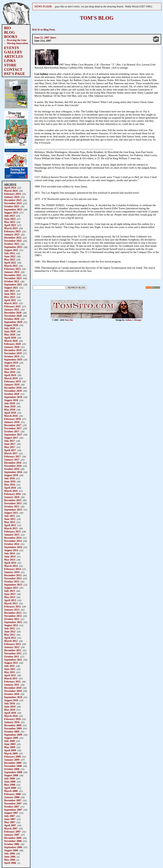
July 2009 (9, 741)
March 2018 (11, 416)
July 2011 (9, 666)
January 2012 (12, 647)
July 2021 (9, 291)
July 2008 (9, 778)
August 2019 (11, 363)
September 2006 (13, 847)
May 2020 (10, 335)
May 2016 (10, 485)
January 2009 (12, 760)
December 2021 (13, 275)
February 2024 (12, 194)
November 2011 (13, 653)
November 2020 (13, 316)
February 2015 (12, 531)
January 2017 (12, 460)
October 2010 (12, 694)
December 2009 (13, 725)
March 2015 (11, 528)
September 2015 (13, 510)
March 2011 (11, 678)
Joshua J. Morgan (133, 320)
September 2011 (13, 660)
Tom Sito (69, 320)
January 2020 (12, 347)
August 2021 (11, 288)
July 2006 (9, 853)
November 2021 (13, 278)
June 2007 (10, 819)
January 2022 (12, 272)
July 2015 (9, 516)
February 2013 (12, 606)
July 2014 (9, 553)
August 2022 (11, 250)
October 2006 (12, 844)
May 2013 (10, 597)
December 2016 (13, 463)
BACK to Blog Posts (44, 30)
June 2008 (10, 782)
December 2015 (13, 500)
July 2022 (9, 253)
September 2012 (13, 622)
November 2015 (13, 503)
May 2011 (10, 672)
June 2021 (10, 294)
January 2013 (12, 610)
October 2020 (12, 319)
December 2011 (13, 650)
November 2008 (13, 766)
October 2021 (12, 281)
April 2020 (10, 338)
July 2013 (9, 591)
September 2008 (13, 772)
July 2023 (9, 216)
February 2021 (12, 306)
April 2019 (10, 375)
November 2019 (13, 353)
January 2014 (12, 572)
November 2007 (13, 803)
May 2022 (10, 259)
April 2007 (10, 825)
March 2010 (11, 716)
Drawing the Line (17, 40)
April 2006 (10, 863)
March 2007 (11, 828)
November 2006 (13, 841)
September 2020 (13, 322)
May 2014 (10, 560)
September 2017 (13, 435)
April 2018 (10, 413)
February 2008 (12, 794)
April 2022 (10, 263)
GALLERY (13, 52)
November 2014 (13, 541)
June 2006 (10, 857)
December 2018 (13, 388)
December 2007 (13, 800)
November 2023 (13, 203)
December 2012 (13, 613)
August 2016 (11, 475)
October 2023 (12, 206)
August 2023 (11, 213)
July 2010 (9, 703)
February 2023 (12, 231)
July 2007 (9, 816)
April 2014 (10, 563)
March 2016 (11, 491)
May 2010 (10, 710)
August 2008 (11, 775)
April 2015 (10, 525)
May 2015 (10, 522)
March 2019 (11, 378)
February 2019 (12, 381)
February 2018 (12, 419)
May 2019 (10, 372)
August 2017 (11, 438)
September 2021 (13, 284)
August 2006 (11, 850)
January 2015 (12, 535)
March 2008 (11, 791)
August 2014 (11, 550)
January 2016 (12, 497)
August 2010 (11, 700)
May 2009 (10, 747)
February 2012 (12, 644)
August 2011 (11, 663)
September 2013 (13, 585)
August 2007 (11, 813)
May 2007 (10, 822)
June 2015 (10, 519)
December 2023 (13, 200)
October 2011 (12, 657)
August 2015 (11, 513)
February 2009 (12, 757)
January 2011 (12, 685)
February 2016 (12, 494)
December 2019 (13, 350)
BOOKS (11, 37)
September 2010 (13, 697)
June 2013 (10, 594)
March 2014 (11, 566)
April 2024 (10, 188)
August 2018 (11, 400)
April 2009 (10, 750)
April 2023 (10, 225)
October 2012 (12, 619)
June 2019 (10, 369)
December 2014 (13, 538)
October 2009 (12, 732)
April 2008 (10, 788)
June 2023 (10, 219)
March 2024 (11, 191)
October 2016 (12, 469)
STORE (10, 65)
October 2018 (12, 394)
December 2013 (13, 575)
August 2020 (11, 325)
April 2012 (10, 638)
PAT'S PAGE (15, 74)
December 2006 (13, 838)
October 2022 (12, 244)
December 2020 (13, 313)
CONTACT (13, 70)
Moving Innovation (17, 43)
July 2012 (9, 628)
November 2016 (13, 466)
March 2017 (11, 453)
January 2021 (12, 310)
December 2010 (13, 688)
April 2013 (10, 600)
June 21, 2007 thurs (45, 38)
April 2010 (10, 713)
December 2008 (13, 763)
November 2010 (13, 691)
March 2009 (11, 753)
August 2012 (11, 625)
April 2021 (10, 300)
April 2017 (10, 450)
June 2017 (10, 444)
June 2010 (10, 707)
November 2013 (13, 578)
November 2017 (13, 428)
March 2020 (11, 341)
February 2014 (12, 569)
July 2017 (9, 441)
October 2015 (12, 506)
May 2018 (10, 410)
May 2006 (10, 860)
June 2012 (10, 632)
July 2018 (9, 403)
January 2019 (12, 385)
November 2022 (13, 241)
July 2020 (9, 328)
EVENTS (12, 48)
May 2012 (10, 635)
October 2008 (12, 769)
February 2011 (12, 682)
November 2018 (13, 391)
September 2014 (13, 547)
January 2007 (12, 835)
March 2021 (11, 303)
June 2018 (10, 406)
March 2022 (11, 266)
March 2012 (11, 641)
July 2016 (9, 478)
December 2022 (13, 238)
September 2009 (13, 735)
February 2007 (12, 832)
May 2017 (10, 447)
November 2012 (13, 616)
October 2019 (12, 356)
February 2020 (12, 344)
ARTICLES (13, 56)
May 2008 (10, 785)
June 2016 (10, 481)
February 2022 (12, 269)
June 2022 (10, 256)
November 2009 (13, 728)
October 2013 (12, 581)
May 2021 (10, 297)
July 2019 (9, 366)
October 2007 (12, 807)
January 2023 (12, 234)
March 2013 (11, 603)
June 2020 (10, 331)
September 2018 (13, 397)
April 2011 (10, 675)
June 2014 (10, 556)
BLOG (9, 32)
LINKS (10, 61)
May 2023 (10, 222)
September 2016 (13, 472)
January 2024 (12, 197)
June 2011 (10, 669)
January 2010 (12, 722)
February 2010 (12, 719)
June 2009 (10, 744)
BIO (7, 28)
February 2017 (12, 456)
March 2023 (11, 228)
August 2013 (11, 588)
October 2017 (12, 431)
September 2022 (13, 247)
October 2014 (12, 544)
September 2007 (13, 810)
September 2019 (13, 360)
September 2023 (13, 209)
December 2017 (13, 425)
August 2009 (11, 738)
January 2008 (12, 797)
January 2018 (12, 422)
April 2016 (10, 488)
